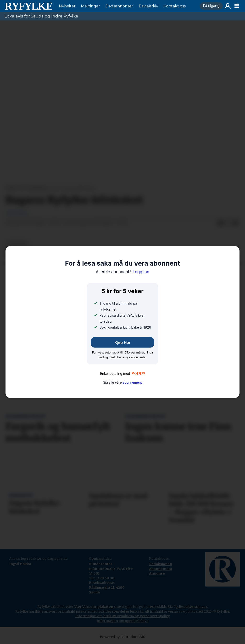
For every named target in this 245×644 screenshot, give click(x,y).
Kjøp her (122, 342)
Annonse (157, 573)
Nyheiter (67, 6)
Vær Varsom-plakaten (94, 607)
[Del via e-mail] (236, 223)
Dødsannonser (119, 6)
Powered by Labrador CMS (122, 637)
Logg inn (228, 6)
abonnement (132, 382)
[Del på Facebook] (220, 223)
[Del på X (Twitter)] (228, 223)
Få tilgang (211, 6)
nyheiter (17, 243)
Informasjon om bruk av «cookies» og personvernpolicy (122, 616)
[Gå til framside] (28, 6)
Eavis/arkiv (148, 6)
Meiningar (90, 6)
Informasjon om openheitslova (122, 621)
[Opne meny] (237, 6)
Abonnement (161, 569)
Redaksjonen (161, 564)
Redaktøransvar (193, 607)
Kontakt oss (175, 6)
